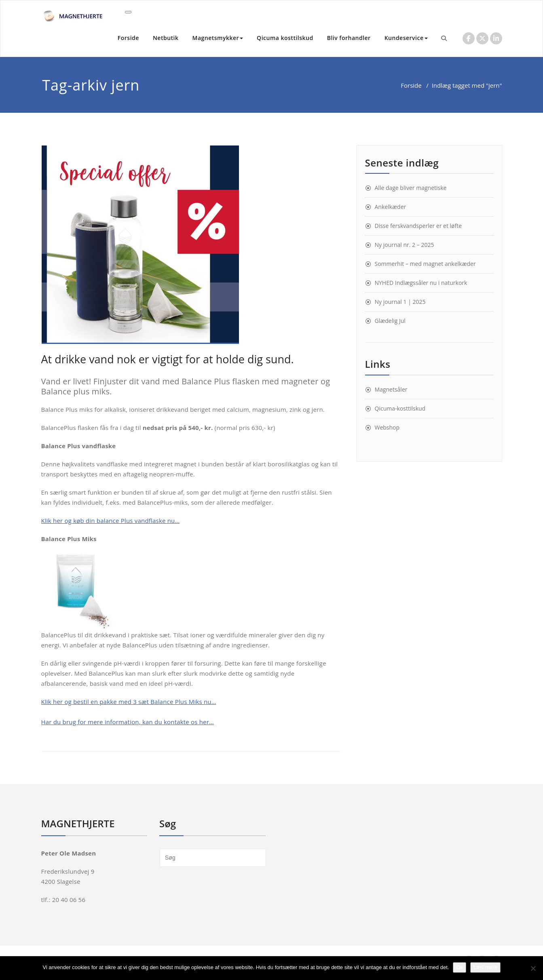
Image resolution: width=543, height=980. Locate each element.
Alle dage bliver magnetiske (411, 188)
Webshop (387, 427)
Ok (460, 967)
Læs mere (485, 967)
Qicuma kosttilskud (285, 38)
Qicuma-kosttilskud (400, 408)
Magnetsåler (391, 389)
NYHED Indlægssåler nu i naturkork (421, 283)
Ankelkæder (391, 207)
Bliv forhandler (349, 38)
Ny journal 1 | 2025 (400, 302)
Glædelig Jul (390, 321)
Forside (128, 38)
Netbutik (166, 38)
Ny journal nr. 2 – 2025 (405, 245)
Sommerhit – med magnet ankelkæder (425, 264)
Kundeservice (406, 38)
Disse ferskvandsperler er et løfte (418, 226)
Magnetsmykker (218, 38)
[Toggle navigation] (128, 12)
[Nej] (533, 968)
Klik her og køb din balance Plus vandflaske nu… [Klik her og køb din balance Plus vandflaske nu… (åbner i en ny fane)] (111, 521)
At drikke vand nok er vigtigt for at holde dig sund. (168, 359)
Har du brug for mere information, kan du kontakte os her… (128, 722)
